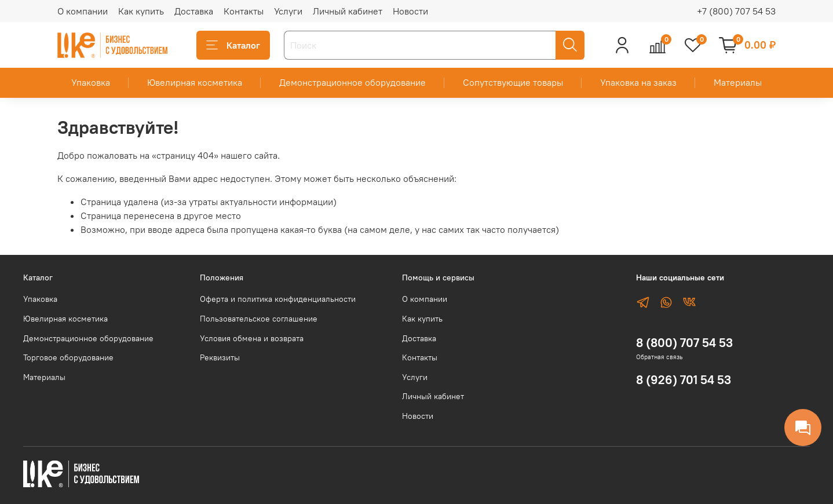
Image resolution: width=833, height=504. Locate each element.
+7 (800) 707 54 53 (736, 11)
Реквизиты (220, 357)
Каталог (233, 45)
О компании (83, 11)
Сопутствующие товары (513, 82)
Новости (410, 11)
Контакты (244, 11)
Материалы (738, 82)
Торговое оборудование (68, 357)
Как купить (141, 11)
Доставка (194, 11)
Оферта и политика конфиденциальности (278, 299)
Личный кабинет (348, 11)
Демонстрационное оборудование (352, 82)
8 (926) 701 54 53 (684, 380)
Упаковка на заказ (638, 82)
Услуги (288, 11)
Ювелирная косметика (195, 82)
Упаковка (91, 82)
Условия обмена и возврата (252, 338)
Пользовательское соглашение (259, 319)
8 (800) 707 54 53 (684, 343)
